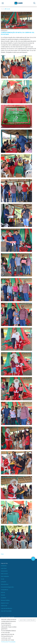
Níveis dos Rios (5, 584)
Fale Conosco (4, 574)
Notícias (3, 592)
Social (8, 9)
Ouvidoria (3, 598)
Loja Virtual (4, 568)
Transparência (4, 590)
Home (3, 9)
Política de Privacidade (8, 642)
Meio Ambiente (5, 576)
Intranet (3, 595)
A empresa (4, 566)
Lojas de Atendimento (7, 608)
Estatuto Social (5, 603)
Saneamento (4, 571)
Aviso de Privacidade (6, 611)
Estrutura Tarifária (5, 600)
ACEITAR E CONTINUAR (27, 620)
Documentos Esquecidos (7, 587)
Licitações (3, 582)
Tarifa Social (4, 606)
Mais (2, 554)
